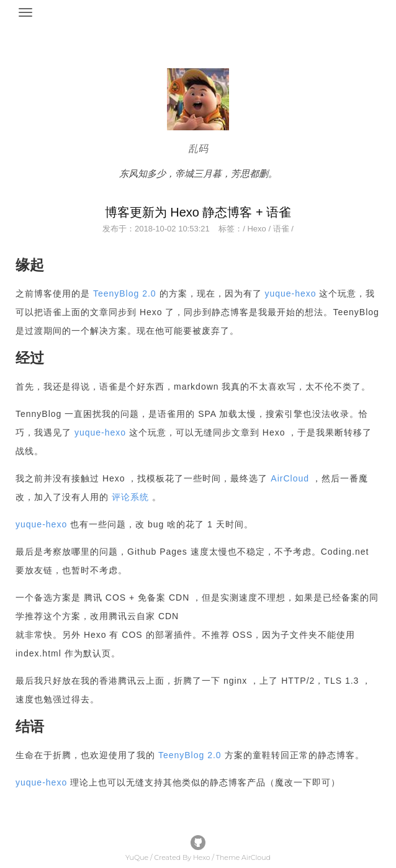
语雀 (281, 229)
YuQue (137, 857)
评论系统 (130, 497)
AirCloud (290, 478)
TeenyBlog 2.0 (125, 293)
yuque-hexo (290, 293)
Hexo (256, 229)
